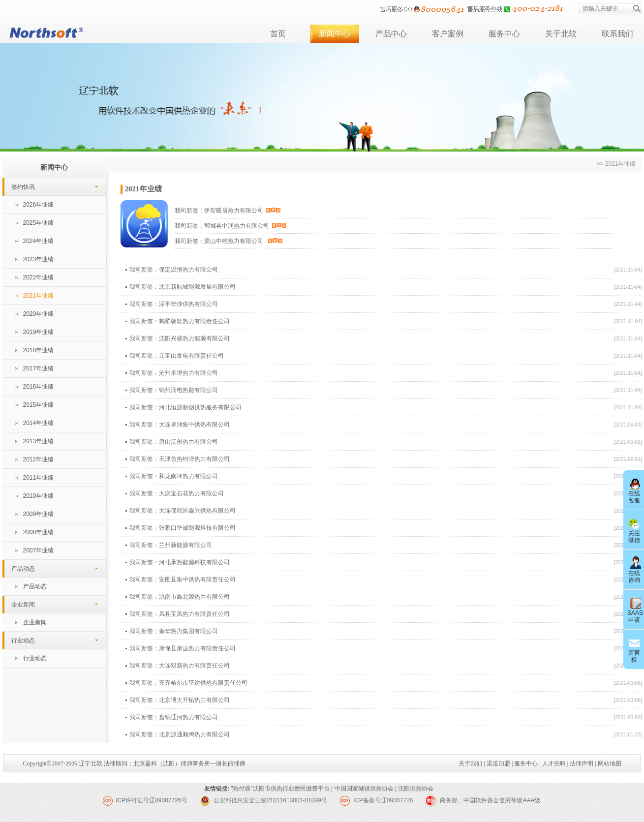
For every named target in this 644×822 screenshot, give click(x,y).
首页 (278, 34)
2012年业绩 (39, 459)
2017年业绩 (39, 368)
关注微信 (634, 530)
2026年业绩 (39, 205)
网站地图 (610, 763)
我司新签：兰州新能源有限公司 (171, 545)
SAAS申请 (635, 609)
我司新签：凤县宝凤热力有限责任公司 (180, 614)
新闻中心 (335, 34)
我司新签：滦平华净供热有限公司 (174, 304)
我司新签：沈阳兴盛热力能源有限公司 (180, 338)
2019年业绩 (39, 332)
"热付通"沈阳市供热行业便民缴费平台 (280, 789)
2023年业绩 (39, 259)
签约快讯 (23, 187)
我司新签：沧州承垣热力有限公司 (174, 373)
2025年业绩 (39, 223)
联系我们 (617, 34)
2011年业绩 (39, 478)
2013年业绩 (39, 441)
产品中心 (391, 34)
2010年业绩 (39, 496)
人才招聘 (554, 763)
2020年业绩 (39, 314)
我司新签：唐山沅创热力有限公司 (174, 442)
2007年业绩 (39, 550)
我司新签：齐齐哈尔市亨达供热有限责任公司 (188, 683)
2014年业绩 (39, 423)
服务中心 (504, 34)
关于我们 (470, 763)
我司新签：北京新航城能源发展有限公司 (183, 287)
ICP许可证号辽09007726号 (151, 800)
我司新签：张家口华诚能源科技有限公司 (183, 528)
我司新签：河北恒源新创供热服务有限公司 (185, 407)
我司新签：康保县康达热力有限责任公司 (183, 648)
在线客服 (634, 490)
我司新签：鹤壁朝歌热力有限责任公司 (180, 321)
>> (600, 164)
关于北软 (561, 34)
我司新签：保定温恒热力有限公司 (174, 270)
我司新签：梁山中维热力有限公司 (229, 241)
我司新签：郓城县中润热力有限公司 (231, 226)
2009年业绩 (39, 514)
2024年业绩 (39, 241)
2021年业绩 (39, 296)
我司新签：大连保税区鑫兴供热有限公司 (183, 511)
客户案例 (448, 34)
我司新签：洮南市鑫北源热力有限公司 (180, 597)
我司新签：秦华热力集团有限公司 (174, 631)
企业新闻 (23, 605)
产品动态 (23, 569)
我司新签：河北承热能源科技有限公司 (180, 562)
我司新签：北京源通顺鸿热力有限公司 (180, 734)
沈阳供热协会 (416, 789)
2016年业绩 (39, 387)
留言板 (634, 649)
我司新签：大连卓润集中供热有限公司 (180, 425)
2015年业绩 (39, 405)
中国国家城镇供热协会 (364, 789)
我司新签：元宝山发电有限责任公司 (177, 356)
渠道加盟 (498, 763)
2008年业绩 (39, 532)
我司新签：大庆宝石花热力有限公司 (177, 493)
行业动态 (23, 640)
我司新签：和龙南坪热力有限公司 (174, 476)
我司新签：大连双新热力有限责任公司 (180, 666)
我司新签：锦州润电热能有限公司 (174, 390)
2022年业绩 (39, 277)
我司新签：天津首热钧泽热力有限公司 (180, 459)
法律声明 (582, 763)
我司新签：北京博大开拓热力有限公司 (180, 700)
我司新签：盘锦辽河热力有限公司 (174, 717)
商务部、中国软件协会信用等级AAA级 (490, 800)
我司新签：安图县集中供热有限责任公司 (183, 579)
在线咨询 (634, 570)
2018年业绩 (39, 350)
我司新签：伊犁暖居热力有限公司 (228, 211)
